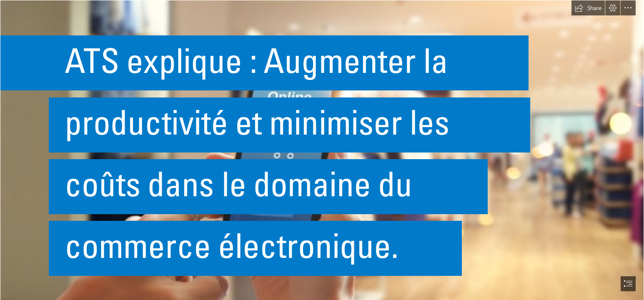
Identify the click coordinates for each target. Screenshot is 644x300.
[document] (322, 150)
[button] (588, 8)
